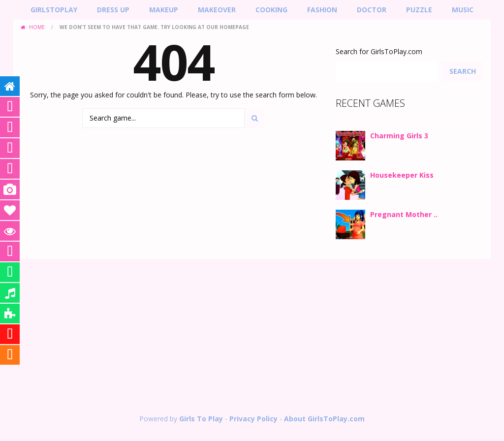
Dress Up (113, 10)
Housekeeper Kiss (402, 175)
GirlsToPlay (54, 10)
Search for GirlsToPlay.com (379, 51)
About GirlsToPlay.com (324, 419)
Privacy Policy (253, 419)
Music (463, 10)
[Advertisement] (252, 338)
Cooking (271, 10)
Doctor (372, 10)
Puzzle (419, 10)
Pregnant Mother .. (404, 214)
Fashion (322, 10)
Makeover (217, 10)
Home (37, 27)
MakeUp (164, 10)
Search (463, 71)
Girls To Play (201, 419)
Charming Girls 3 (399, 136)
